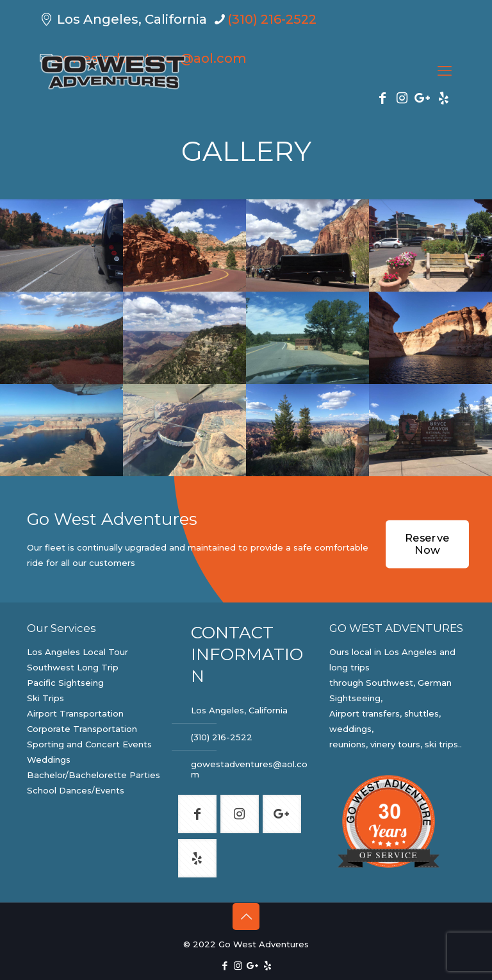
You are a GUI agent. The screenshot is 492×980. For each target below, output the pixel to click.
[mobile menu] (445, 71)
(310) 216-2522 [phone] (272, 19)
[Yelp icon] (267, 966)
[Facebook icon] (225, 966)
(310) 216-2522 (222, 737)
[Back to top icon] (246, 917)
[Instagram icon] (238, 966)
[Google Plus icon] (253, 966)
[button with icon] (197, 814)
